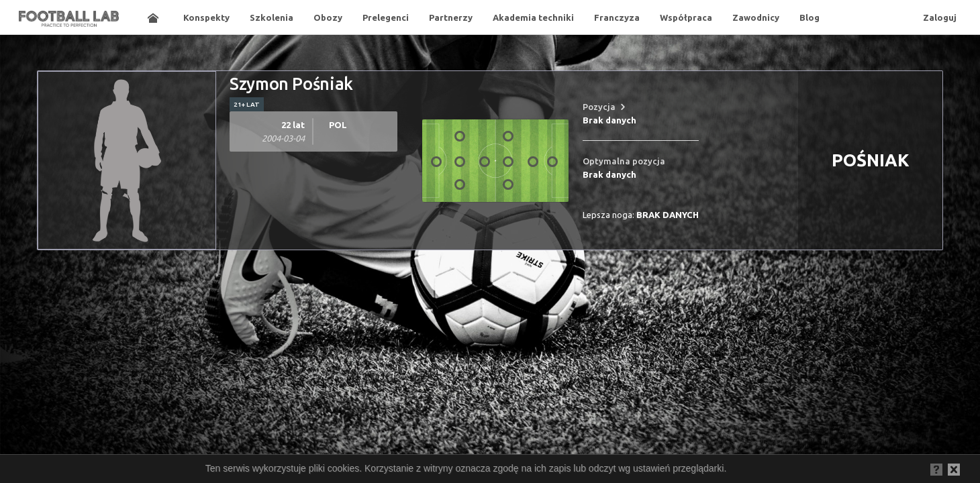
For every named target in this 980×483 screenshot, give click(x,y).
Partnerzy (451, 17)
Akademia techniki (533, 17)
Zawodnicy (756, 17)
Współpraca (686, 17)
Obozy (328, 17)
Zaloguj (940, 17)
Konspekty (206, 17)
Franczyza (617, 17)
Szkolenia (272, 17)
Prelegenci (386, 17)
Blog (810, 17)
